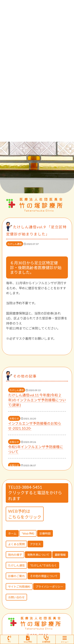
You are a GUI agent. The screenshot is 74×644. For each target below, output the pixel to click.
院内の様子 (15, 555)
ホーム (12, 533)
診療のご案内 (16, 576)
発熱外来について (38, 555)
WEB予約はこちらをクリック (25, 514)
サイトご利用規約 (19, 587)
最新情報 (60, 555)
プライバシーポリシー (49, 587)
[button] (65, 188)
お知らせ (14, 419)
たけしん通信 (15, 244)
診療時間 (45, 533)
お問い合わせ (16, 597)
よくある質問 (16, 544)
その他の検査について (44, 576)
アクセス (35, 544)
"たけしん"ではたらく (43, 565)
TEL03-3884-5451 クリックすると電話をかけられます (35, 493)
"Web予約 (28, 533)
